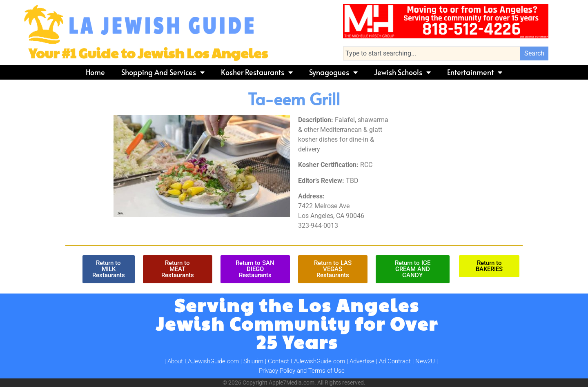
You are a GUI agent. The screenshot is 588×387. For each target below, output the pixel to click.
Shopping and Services (163, 72)
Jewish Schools (402, 72)
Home (95, 72)
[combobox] (432, 53)
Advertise (362, 361)
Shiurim (253, 361)
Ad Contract (395, 361)
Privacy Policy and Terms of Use (302, 371)
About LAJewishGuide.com (203, 361)
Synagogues (333, 72)
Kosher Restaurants (257, 72)
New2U (425, 361)
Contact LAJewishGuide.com (306, 361)
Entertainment (475, 72)
